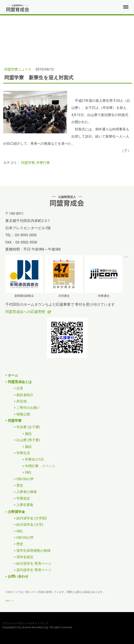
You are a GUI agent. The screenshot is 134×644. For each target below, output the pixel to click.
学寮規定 (23, 498)
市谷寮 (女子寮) (28, 427)
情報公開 (23, 414)
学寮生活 (23, 453)
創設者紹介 (25, 395)
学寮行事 (43, 163)
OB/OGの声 (25, 479)
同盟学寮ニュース (18, 69)
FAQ (28, 472)
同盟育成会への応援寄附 (26, 312)
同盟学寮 (28, 163)
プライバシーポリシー (16, 623)
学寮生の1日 (34, 459)
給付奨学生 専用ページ (34, 564)
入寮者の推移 (27, 492)
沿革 (20, 388)
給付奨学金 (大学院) (32, 518)
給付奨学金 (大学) (30, 525)
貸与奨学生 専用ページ (34, 570)
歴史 (20, 485)
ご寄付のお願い (28, 408)
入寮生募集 (25, 505)
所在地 (22, 401)
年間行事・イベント (40, 466)
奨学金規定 (25, 557)
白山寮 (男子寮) (28, 440)
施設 (28, 434)
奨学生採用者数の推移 (33, 551)
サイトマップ (40, 623)
